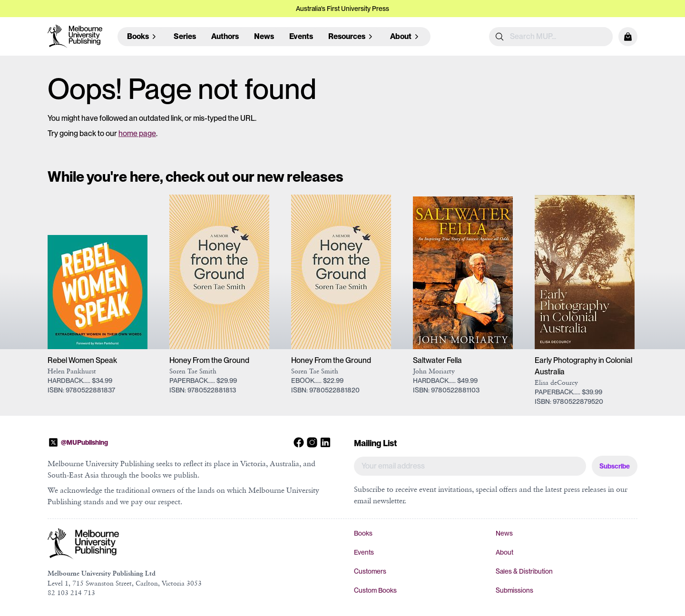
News (264, 36)
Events (301, 36)
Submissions (514, 590)
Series (185, 36)
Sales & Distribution (524, 571)
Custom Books (375, 590)
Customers (370, 571)
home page (137, 133)
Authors (225, 36)
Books (363, 533)
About (504, 552)
